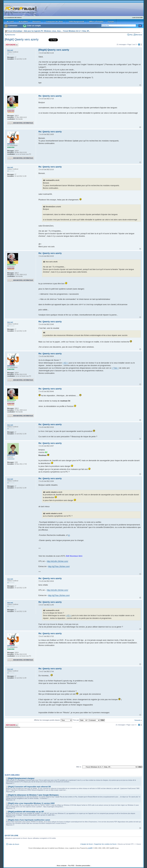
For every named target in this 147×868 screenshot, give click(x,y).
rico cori (10, 50)
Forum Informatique (15, 31)
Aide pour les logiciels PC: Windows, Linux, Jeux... (43, 31)
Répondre (12, 45)
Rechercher (11, 35)
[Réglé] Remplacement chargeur (21, 778)
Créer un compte (34, 26)
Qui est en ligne (12, 835)
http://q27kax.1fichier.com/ (59, 566)
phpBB (90, 848)
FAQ (131, 35)
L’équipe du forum (86, 844)
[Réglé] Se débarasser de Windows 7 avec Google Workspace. (33, 795)
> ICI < (65, 363)
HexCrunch (11, 455)
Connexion (13, 26)
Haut (140, 85)
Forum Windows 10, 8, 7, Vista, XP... (77, 31)
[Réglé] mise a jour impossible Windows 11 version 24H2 (31, 803)
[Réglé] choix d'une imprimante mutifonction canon (29, 820)
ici (69, 535)
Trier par (80, 720)
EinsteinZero (12, 107)
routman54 (11, 144)
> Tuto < (115, 368)
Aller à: (79, 767)
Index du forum (14, 844)
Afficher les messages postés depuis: (53, 720)
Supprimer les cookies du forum (105, 844)
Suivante (138, 720)
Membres (139, 35)
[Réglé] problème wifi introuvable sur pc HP (26, 812)
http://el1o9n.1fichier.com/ (57, 561)
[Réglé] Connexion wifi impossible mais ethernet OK (29, 787)
